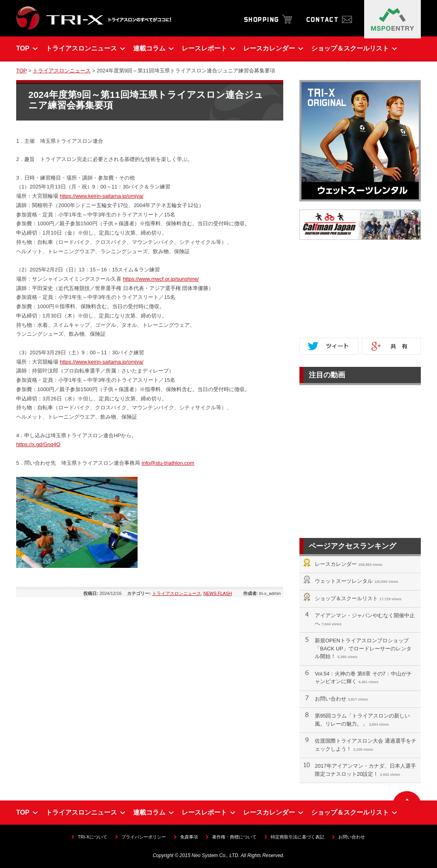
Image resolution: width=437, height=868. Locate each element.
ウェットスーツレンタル (344, 581)
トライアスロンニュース (62, 71)
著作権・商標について (234, 837)
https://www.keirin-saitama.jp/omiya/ (102, 196)
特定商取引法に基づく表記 (297, 837)
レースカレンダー (336, 564)
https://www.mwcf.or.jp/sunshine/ (161, 279)
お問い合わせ (331, 699)
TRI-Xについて (92, 837)
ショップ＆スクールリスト (346, 598)
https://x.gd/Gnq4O (38, 444)
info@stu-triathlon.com (168, 463)
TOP (21, 71)
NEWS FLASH (218, 593)
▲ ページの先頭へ (407, 796)
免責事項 (189, 837)
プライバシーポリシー (144, 837)
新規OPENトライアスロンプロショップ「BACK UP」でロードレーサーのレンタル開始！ (363, 648)
